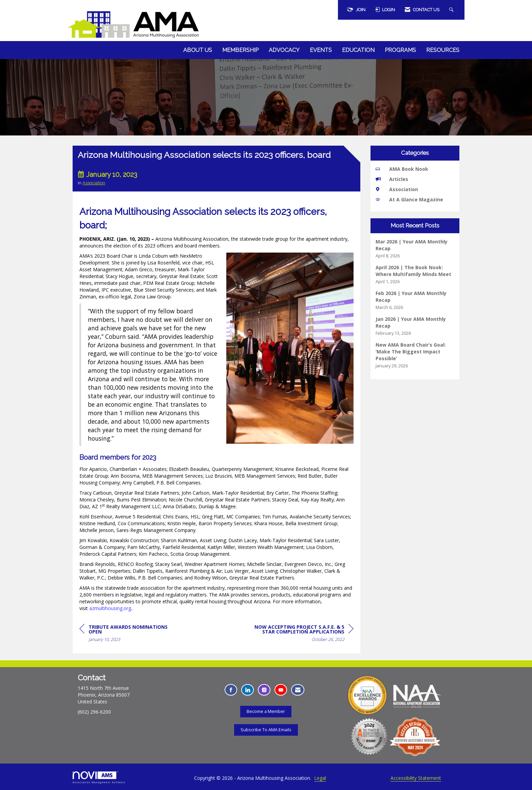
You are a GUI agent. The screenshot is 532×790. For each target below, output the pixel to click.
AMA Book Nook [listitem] (402, 169)
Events (321, 50)
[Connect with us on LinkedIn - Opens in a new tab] (248, 690)
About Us (198, 50)
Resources (443, 50)
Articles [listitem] (392, 179)
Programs (400, 50)
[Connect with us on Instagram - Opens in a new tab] (264, 690)
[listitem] (415, 249)
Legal (320, 778)
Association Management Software (99, 777)
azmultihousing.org (110, 608)
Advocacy (284, 50)
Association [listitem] (397, 189)
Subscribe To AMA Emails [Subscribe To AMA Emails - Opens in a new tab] (266, 730)
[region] (303, 634)
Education (358, 50)
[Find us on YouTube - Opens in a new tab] (281, 690)
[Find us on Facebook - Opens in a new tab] (231, 690)
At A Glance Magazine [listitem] (409, 199)
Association (94, 183)
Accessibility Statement (416, 778)
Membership (240, 50)
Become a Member (266, 711)
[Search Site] (452, 10)
